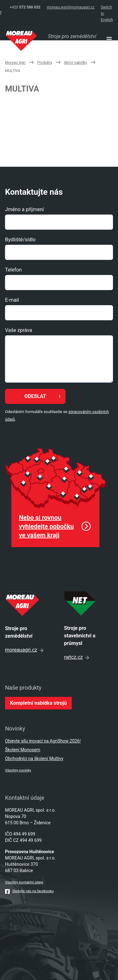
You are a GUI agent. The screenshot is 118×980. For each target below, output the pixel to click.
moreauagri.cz (24, 650)
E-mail (12, 300)
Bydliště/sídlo (20, 240)
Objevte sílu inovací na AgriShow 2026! (43, 741)
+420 (25, 7)
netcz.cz (77, 657)
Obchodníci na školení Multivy (34, 759)
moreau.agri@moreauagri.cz (71, 7)
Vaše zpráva (19, 330)
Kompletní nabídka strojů (38, 703)
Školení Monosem (23, 750)
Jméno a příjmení (24, 209)
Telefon (13, 270)
